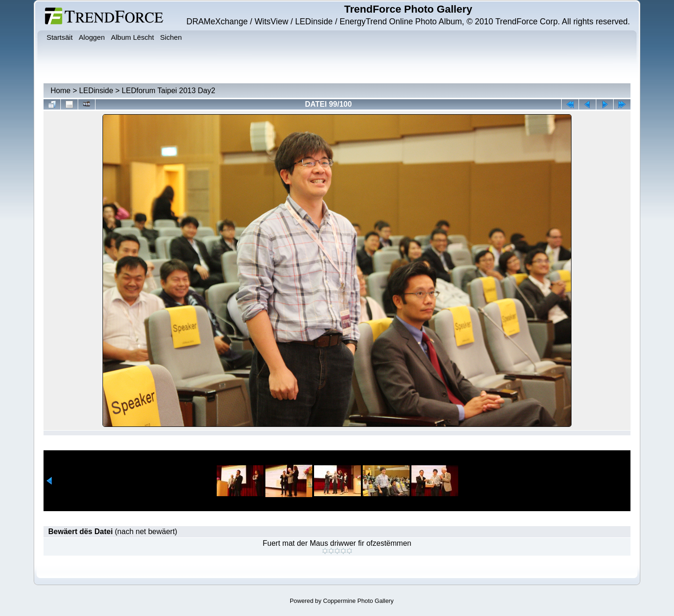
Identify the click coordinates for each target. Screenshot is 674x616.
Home (61, 91)
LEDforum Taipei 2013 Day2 (168, 91)
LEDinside (96, 91)
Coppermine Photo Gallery (358, 601)
